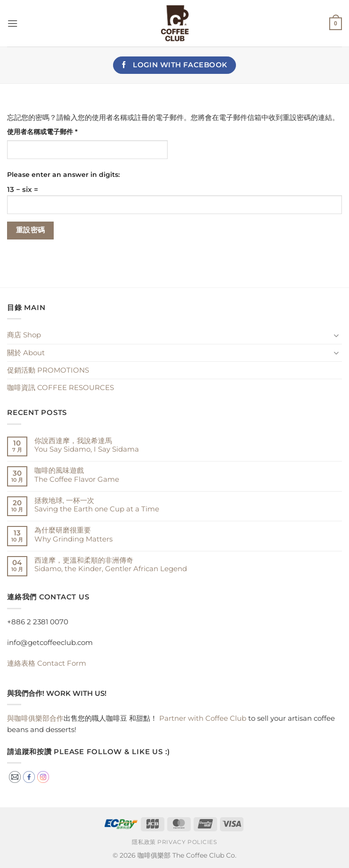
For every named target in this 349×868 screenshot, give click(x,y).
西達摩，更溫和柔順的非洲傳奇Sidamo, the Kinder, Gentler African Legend (111, 565)
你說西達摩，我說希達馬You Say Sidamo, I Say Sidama (87, 445)
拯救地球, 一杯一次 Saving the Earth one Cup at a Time (97, 505)
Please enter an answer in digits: (63, 175)
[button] (12, 24)
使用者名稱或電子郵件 (45, 132)
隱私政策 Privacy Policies (174, 842)
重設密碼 (31, 230)
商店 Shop (24, 335)
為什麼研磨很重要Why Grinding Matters (73, 534)
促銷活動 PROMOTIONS (48, 370)
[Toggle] (336, 335)
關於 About (26, 353)
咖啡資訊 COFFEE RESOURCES (61, 387)
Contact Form (47, 663)
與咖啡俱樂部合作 (35, 718)
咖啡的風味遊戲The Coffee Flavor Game (77, 475)
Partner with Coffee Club (203, 718)
